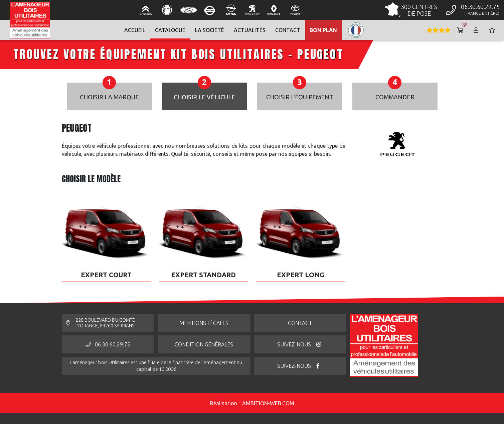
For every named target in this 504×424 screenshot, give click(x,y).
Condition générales (204, 344)
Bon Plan (323, 30)
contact (288, 30)
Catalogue (170, 30)
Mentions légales (204, 323)
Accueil (135, 30)
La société (210, 30)
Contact (300, 323)
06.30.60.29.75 (108, 344)
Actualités (250, 30)
